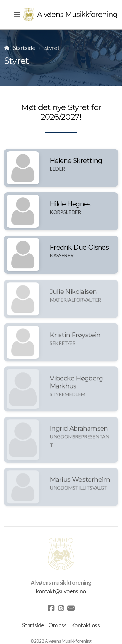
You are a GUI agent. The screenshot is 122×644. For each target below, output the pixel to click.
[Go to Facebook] (51, 608)
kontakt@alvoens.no (61, 591)
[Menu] (17, 15)
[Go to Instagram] (61, 608)
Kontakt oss (85, 625)
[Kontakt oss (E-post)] (71, 608)
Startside (24, 48)
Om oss (57, 625)
